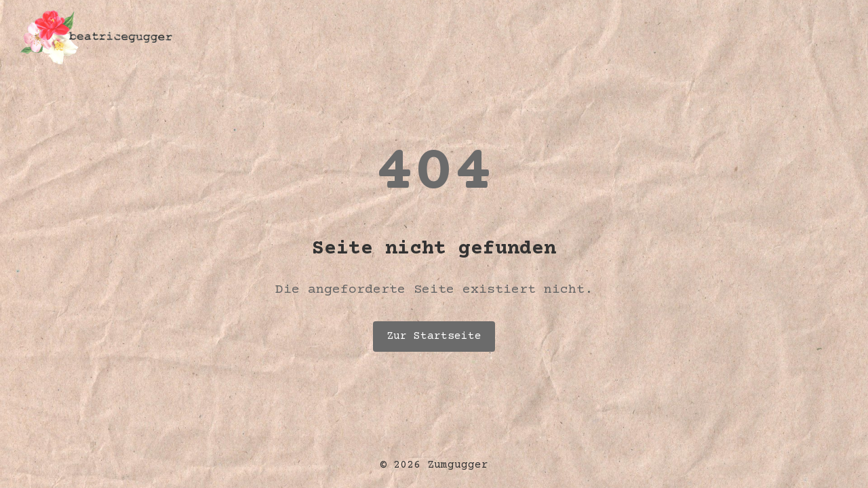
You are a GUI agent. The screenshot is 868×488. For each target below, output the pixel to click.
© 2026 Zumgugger (434, 465)
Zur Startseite (434, 336)
